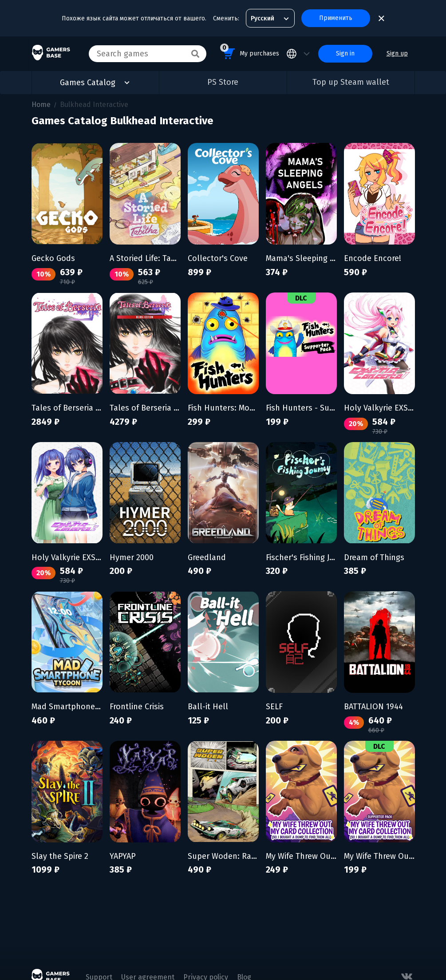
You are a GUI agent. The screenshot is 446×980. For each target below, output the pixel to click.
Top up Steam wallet (351, 82)
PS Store (223, 82)
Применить (336, 18)
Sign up (397, 53)
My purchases (250, 52)
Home (41, 105)
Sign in (345, 53)
